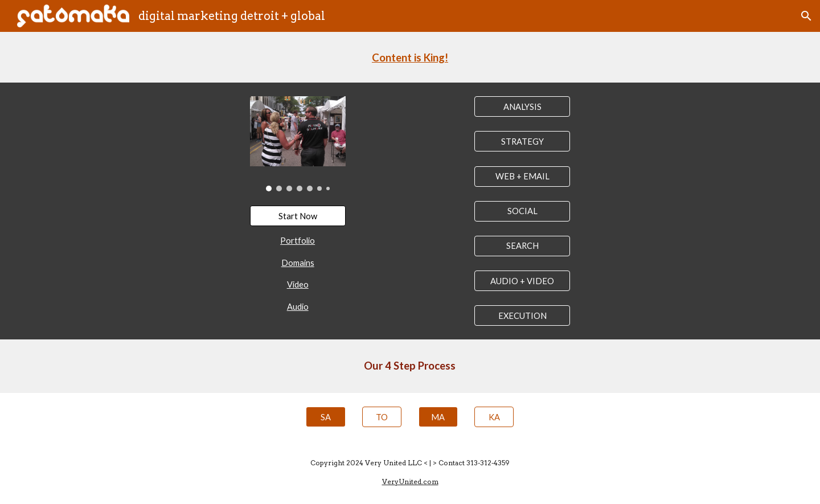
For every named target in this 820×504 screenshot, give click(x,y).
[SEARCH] (522, 246)
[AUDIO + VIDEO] (522, 281)
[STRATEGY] (522, 141)
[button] (806, 16)
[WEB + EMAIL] (522, 176)
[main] (410, 57)
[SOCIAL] (522, 211)
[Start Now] (298, 216)
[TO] (382, 417)
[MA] (438, 417)
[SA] (325, 417)
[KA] (494, 417)
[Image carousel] (298, 144)
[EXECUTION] (522, 315)
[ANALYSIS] (522, 106)
